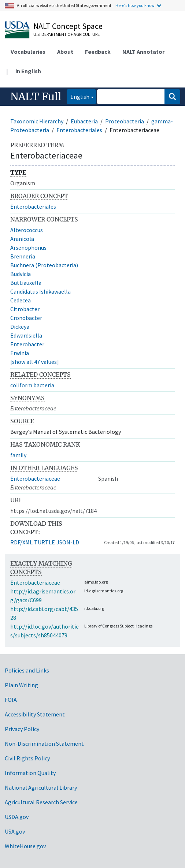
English (78, 96)
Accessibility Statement (35, 714)
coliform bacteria (32, 385)
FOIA (11, 700)
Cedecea (21, 300)
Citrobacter (25, 309)
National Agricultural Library (41, 787)
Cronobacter (26, 318)
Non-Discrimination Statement (44, 744)
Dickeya (20, 327)
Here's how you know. (136, 5)
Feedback (98, 52)
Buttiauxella (26, 283)
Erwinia (20, 353)
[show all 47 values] (35, 362)
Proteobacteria (125, 121)
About (65, 52)
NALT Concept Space (68, 26)
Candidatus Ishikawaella (40, 291)
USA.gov (15, 831)
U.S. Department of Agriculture (66, 34)
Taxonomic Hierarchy (37, 121)
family (18, 455)
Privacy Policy (22, 729)
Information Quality (30, 773)
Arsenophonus (28, 247)
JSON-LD (68, 542)
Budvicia (21, 274)
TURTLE (45, 542)
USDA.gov (17, 817)
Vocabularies (28, 52)
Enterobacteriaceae (35, 478)
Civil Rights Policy (27, 758)
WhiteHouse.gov (25, 846)
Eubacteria (84, 121)
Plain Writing (21, 685)
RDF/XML (21, 542)
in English (28, 71)
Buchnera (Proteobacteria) (44, 265)
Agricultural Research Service (41, 802)
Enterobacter (27, 344)
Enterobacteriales (79, 130)
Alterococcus (27, 230)
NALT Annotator (143, 52)
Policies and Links (27, 670)
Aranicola (22, 239)
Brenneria (23, 256)
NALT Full (36, 97)
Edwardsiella (26, 335)
